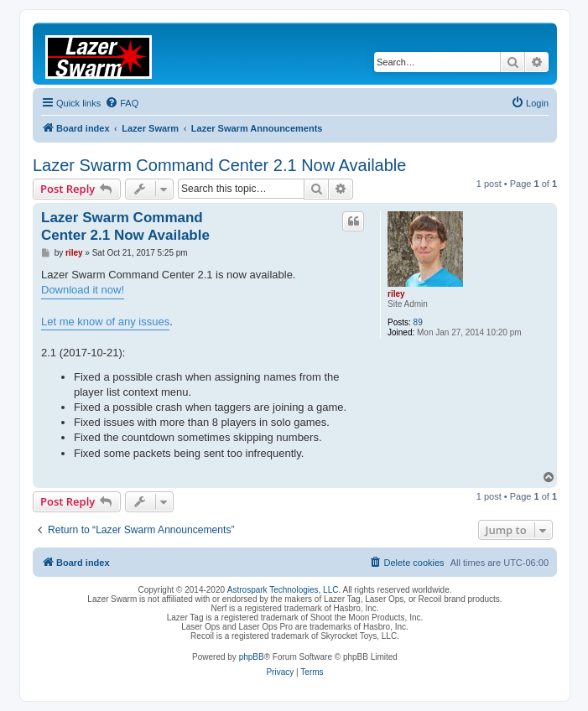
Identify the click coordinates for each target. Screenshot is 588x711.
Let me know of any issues (105, 322)
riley (396, 294)
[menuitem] (122, 103)
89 (418, 322)
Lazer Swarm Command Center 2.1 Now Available (219, 165)
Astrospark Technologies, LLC (283, 590)
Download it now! (83, 290)
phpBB (252, 657)
